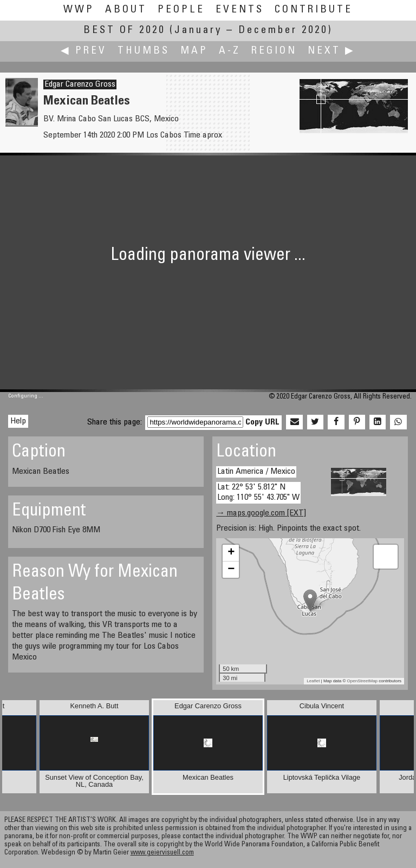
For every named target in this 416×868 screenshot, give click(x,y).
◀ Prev (84, 51)
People (181, 10)
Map (194, 51)
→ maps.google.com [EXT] (261, 513)
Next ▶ (331, 51)
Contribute (314, 10)
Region (274, 51)
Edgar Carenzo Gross (80, 84)
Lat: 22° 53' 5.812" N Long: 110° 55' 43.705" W (258, 492)
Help (18, 421)
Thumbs (144, 51)
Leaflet (313, 681)
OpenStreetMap (362, 681)
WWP (79, 10)
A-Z (230, 51)
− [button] (231, 570)
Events (240, 10)
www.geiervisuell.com (162, 853)
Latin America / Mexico (256, 472)
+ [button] (231, 553)
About (126, 10)
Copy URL (262, 422)
